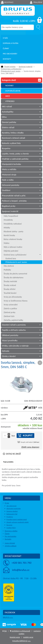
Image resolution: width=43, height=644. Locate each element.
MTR (33, 408)
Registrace (9, 2)
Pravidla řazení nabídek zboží (17, 519)
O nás (5, 38)
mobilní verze (28, 637)
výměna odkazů (10, 546)
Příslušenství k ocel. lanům (11, 71)
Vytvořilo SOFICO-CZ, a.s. (21, 641)
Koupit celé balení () (30, 442)
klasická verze (15, 637)
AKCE (8, 96)
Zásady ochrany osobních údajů (17, 522)
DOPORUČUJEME (13, 91)
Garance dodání (12, 511)
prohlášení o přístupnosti (21, 631)
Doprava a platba (11, 43)
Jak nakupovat (11, 506)
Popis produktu (8, 462)
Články (6, 48)
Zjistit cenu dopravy (30, 447)
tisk (5, 631)
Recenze (9, 525)
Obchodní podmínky (14, 509)
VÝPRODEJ (10, 101)
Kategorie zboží (22, 80)
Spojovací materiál (26, 67)
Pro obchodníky (10, 54)
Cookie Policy (11, 528)
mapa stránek (10, 543)
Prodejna (10, 517)
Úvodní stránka (10, 67)
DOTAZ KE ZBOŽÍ (13, 454)
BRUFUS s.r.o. (8, 617)
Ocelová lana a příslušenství (11, 69)
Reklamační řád (12, 514)
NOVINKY (9, 85)
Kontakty (7, 59)
